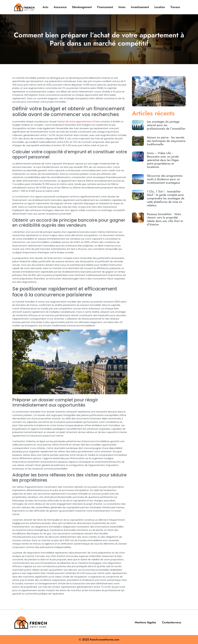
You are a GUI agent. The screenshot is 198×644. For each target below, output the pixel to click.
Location (160, 7)
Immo (122, 7)
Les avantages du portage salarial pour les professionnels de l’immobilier (166, 125)
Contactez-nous (172, 622)
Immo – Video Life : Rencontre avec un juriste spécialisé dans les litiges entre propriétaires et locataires (163, 160)
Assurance (60, 7)
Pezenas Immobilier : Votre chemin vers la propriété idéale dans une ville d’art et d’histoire (165, 219)
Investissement (140, 7)
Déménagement (82, 7)
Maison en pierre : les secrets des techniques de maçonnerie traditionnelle (166, 141)
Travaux (175, 7)
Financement (105, 7)
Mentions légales (145, 622)
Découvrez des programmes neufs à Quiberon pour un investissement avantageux (165, 179)
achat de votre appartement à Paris (79, 121)
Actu (45, 7)
